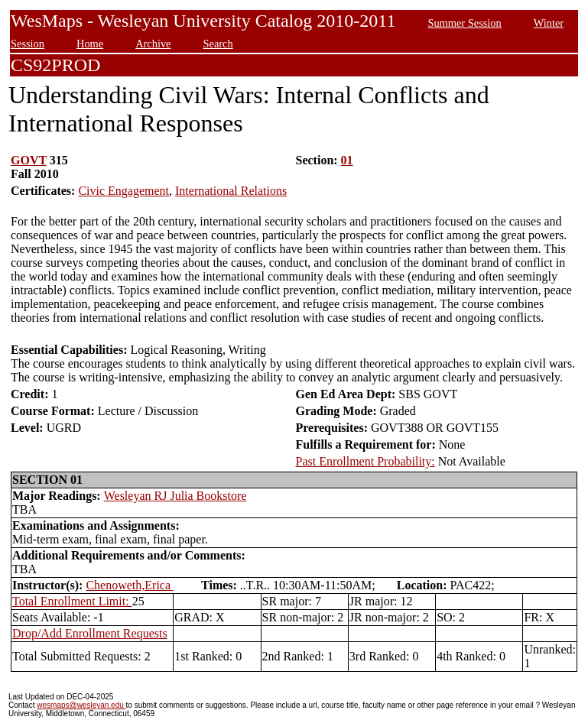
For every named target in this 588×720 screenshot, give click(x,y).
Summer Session (464, 23)
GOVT (29, 160)
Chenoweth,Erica (130, 585)
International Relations (231, 191)
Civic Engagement (123, 191)
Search (218, 44)
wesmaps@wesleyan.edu (81, 705)
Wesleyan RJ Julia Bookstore (175, 496)
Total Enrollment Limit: (72, 601)
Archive (153, 44)
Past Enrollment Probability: (365, 461)
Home (90, 44)
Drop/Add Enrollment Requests (90, 633)
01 (347, 160)
